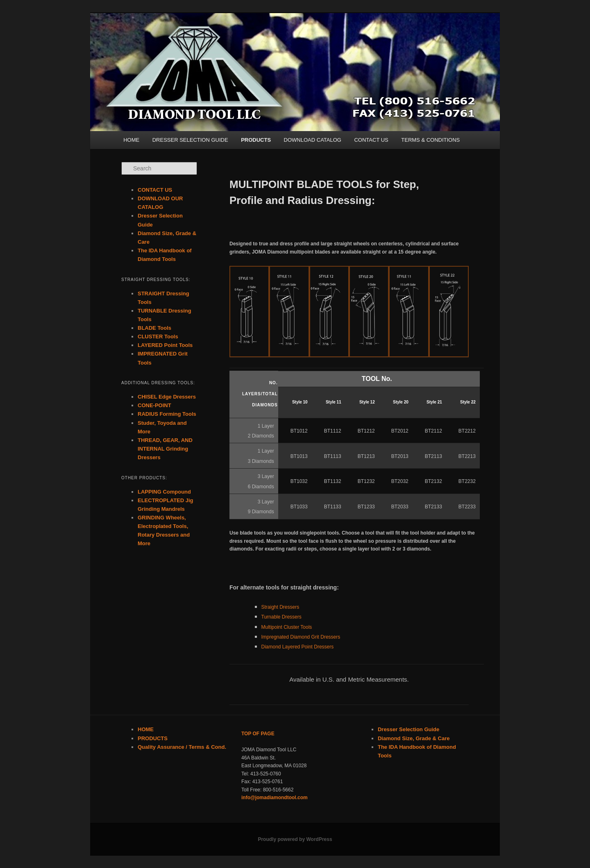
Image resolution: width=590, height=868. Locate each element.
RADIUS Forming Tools (167, 414)
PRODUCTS (256, 140)
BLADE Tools (154, 328)
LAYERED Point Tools (165, 345)
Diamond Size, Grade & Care (414, 738)
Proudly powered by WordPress (295, 839)
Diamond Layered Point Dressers (298, 647)
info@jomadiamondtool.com (275, 798)
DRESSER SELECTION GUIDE (190, 140)
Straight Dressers (280, 607)
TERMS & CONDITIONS (430, 140)
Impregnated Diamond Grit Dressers (301, 637)
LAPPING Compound (164, 492)
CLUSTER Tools (158, 337)
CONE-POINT (154, 405)
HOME (131, 140)
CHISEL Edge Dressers (167, 397)
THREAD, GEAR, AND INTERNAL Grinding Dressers (165, 449)
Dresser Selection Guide (408, 729)
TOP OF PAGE (258, 734)
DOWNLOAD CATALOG (313, 140)
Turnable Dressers (281, 617)
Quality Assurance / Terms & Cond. (182, 747)
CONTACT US (371, 140)
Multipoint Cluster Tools (287, 627)
